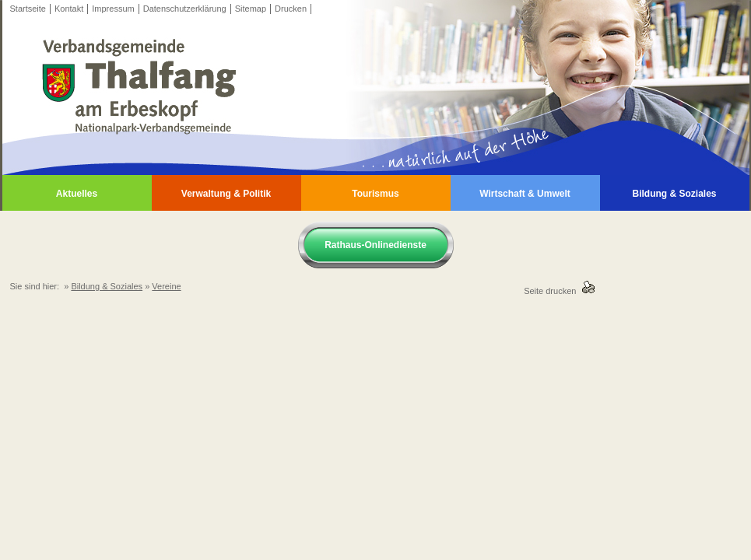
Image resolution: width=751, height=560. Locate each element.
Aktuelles (77, 194)
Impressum (113, 9)
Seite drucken (552, 291)
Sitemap (251, 9)
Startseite (28, 9)
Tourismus (375, 194)
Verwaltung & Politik (226, 194)
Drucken (291, 9)
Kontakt (69, 9)
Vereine (166, 286)
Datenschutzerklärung (185, 9)
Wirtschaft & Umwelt (525, 194)
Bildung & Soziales (674, 194)
